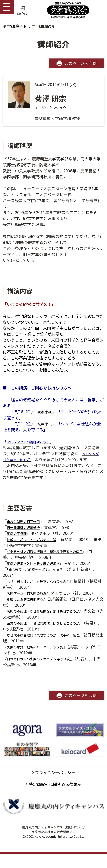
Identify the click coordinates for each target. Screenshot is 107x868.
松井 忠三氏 (48, 424)
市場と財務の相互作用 (27, 521)
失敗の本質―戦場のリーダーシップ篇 (41, 659)
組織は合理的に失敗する (29, 611)
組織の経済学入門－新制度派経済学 (39, 563)
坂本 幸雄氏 (48, 412)
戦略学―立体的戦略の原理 (31, 599)
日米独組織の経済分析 (27, 527)
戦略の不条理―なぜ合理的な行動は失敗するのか (51, 623)
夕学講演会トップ (19, 26)
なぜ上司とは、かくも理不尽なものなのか (45, 587)
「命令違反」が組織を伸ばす (32, 575)
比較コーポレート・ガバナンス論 (37, 539)
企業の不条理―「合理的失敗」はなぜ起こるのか (51, 635)
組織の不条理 (19, 533)
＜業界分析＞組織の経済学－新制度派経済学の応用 (53, 551)
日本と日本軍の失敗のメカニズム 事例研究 (46, 671)
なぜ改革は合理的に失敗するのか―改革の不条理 (51, 647)
